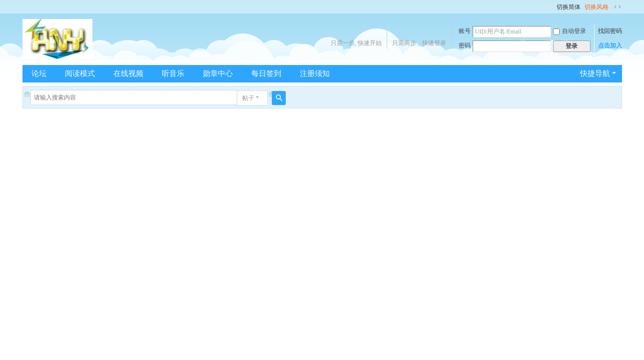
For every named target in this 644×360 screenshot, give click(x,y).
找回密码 (610, 31)
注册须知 (315, 73)
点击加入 (610, 45)
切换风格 (597, 7)
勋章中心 (218, 73)
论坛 (39, 73)
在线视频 (128, 73)
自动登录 (570, 31)
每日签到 (266, 73)
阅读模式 (80, 73)
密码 (465, 45)
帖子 (248, 98)
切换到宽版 (618, 7)
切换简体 (569, 7)
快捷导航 (595, 73)
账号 (465, 31)
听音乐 (173, 73)
